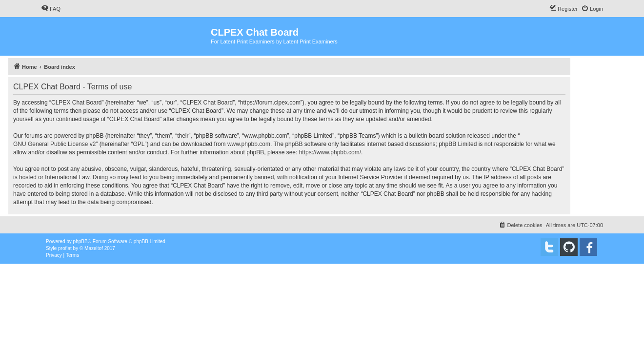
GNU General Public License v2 (54, 144)
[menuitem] (51, 9)
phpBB (80, 241)
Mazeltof (94, 248)
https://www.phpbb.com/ (330, 152)
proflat (65, 248)
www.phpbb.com (249, 144)
